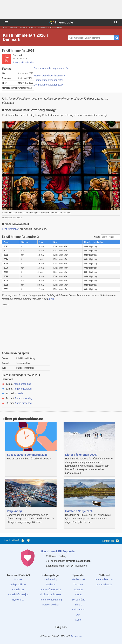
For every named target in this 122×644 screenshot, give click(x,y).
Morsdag (20, 393)
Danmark (42, 27)
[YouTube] (73, 633)
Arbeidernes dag (22, 384)
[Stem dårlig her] (29, 540)
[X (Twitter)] (55, 633)
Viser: (97, 237)
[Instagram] (67, 633)
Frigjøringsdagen (23, 389)
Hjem (5, 27)
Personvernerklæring (51, 600)
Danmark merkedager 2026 (48, 80)
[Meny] (6, 22)
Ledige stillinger (18, 585)
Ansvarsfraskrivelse (51, 590)
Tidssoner (78, 585)
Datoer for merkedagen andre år (51, 68)
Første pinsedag (24, 398)
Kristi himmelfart (11, 229)
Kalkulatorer (78, 610)
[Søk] (116, 22)
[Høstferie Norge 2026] (89, 504)
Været (78, 594)
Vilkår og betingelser (51, 594)
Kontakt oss (111, 541)
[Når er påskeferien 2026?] (89, 449)
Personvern (76, 636)
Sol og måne (78, 600)
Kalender (13, 27)
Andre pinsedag (23, 403)
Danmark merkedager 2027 (48, 85)
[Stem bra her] (22, 540)
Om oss (18, 579)
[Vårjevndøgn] (31, 504)
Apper (78, 620)
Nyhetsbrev (18, 600)
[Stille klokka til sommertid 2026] (31, 447)
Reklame (51, 585)
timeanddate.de (104, 585)
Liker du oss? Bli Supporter (58, 551)
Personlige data (51, 605)
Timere (78, 605)
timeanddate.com (104, 579)
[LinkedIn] (61, 633)
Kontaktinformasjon (18, 594)
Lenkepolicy (51, 579)
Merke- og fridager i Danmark (49, 76)
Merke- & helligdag (28, 27)
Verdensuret (78, 579)
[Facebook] (49, 633)
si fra (51, 299)
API (78, 615)
